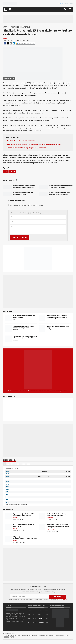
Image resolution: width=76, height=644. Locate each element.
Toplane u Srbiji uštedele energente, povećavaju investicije (27, 148)
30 (58, 532)
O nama (6, 635)
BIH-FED (23, 464)
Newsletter (51, 635)
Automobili (50, 518)
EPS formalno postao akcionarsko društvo (21, 141)
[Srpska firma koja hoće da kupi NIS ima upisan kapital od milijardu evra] (8, 516)
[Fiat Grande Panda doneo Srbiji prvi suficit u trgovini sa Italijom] (42, 516)
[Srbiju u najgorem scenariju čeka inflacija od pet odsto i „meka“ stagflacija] (8, 539)
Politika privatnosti (33, 635)
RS (5, 464)
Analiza (15, 518)
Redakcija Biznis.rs (21, 40)
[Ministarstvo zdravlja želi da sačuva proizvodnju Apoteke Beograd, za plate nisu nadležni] (42, 527)
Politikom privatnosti (61, 599)
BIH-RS (17, 464)
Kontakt (18, 635)
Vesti (29, 610)
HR (12, 464)
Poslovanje (50, 530)
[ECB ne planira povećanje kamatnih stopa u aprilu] (8, 527)
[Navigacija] (70, 9)
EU (29, 622)
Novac (39, 614)
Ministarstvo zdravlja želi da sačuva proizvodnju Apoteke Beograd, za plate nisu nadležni (58, 526)
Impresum (12, 635)
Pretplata (67, 635)
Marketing (24, 635)
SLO (8, 464)
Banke (15, 528)
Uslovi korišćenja (43, 635)
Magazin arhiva (59, 635)
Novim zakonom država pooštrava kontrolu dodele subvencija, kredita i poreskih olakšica (57, 317)
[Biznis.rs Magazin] (38, 369)
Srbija (5, 38)
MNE (29, 464)
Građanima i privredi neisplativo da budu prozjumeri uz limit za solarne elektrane (34, 144)
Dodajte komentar (17, 201)
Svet (29, 614)
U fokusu (40, 618)
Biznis (30, 618)
